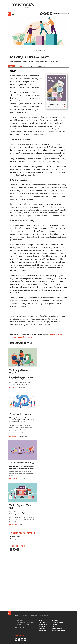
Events (54, 626)
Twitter (41, 14)
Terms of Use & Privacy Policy (22, 615)
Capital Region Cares (58, 630)
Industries (55, 620)
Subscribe (42, 622)
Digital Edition (44, 624)
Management (15, 536)
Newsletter (43, 626)
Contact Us (42, 630)
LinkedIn (51, 14)
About (41, 620)
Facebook (45, 14)
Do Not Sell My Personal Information (39, 615)
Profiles (13, 539)
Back (11, 66)
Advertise (42, 628)
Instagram (48, 14)
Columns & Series (57, 622)
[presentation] (9, 14)
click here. (62, 106)
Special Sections (57, 628)
